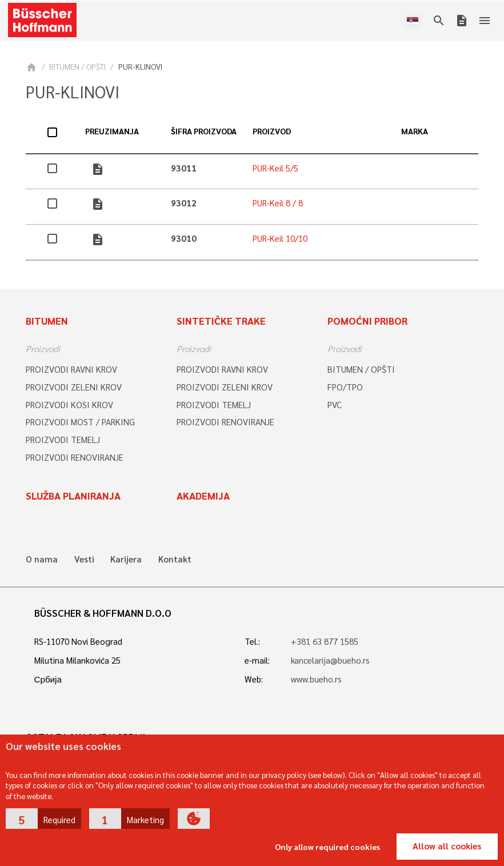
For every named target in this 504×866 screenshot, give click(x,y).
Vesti (84, 559)
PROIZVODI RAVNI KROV (71, 369)
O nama (42, 559)
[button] (43, 819)
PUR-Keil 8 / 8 (278, 203)
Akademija (203, 496)
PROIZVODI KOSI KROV (69, 405)
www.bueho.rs (316, 679)
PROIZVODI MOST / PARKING (80, 422)
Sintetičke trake (221, 321)
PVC (335, 405)
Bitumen (47, 321)
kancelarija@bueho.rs (330, 660)
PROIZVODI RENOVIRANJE (75, 457)
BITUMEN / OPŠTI (77, 67)
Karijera (126, 559)
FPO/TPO (345, 387)
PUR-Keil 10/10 (280, 238)
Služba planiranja (73, 496)
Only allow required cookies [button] (327, 847)
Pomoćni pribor (367, 321)
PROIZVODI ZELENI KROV (74, 387)
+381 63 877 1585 (325, 641)
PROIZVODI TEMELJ (63, 440)
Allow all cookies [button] (447, 846)
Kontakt (175, 559)
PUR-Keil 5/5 (275, 168)
